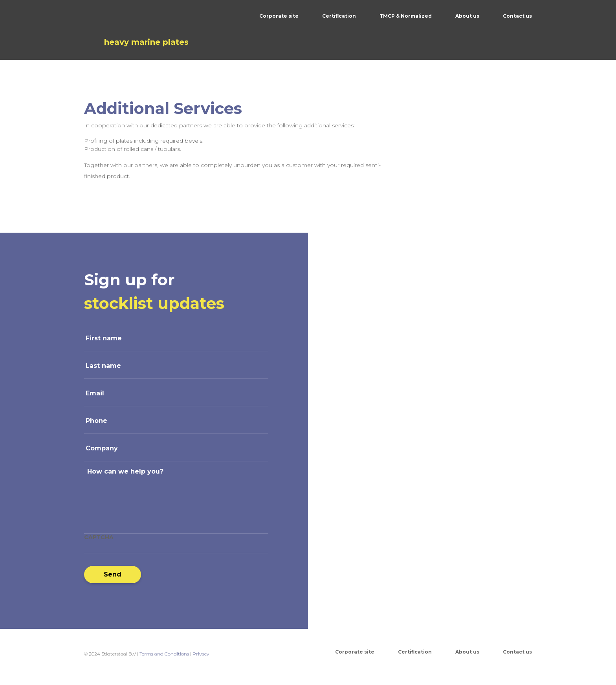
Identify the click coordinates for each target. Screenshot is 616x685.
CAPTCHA (99, 537)
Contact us (517, 16)
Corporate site (279, 16)
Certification (339, 16)
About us (467, 16)
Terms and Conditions (164, 654)
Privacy (201, 654)
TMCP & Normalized (406, 16)
